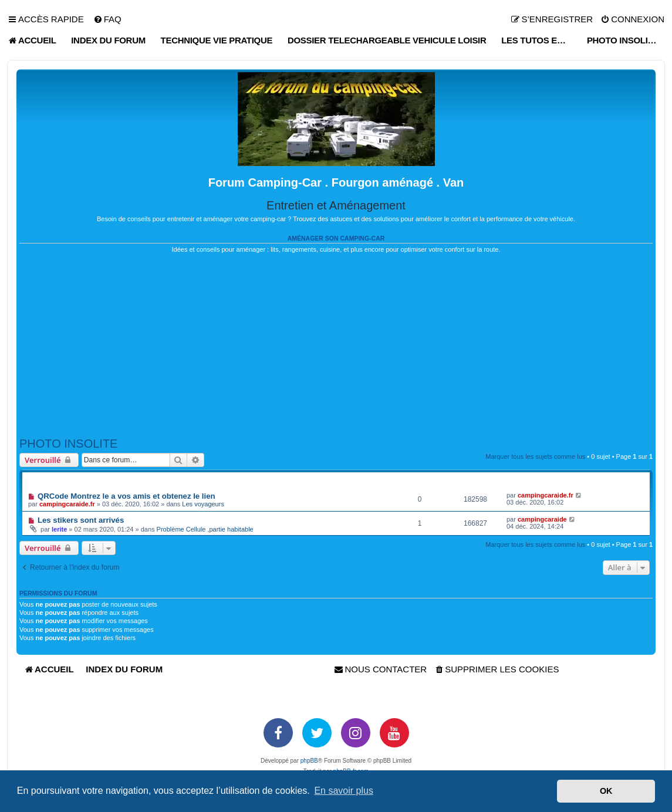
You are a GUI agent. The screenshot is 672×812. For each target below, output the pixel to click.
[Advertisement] (336, 346)
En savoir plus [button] (344, 791)
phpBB (309, 761)
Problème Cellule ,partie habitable (205, 529)
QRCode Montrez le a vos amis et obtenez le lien (126, 496)
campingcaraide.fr (67, 504)
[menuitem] (107, 19)
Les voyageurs (203, 504)
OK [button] (606, 791)
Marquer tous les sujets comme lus (535, 456)
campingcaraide (542, 519)
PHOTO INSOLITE (68, 444)
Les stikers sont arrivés (81, 520)
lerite (59, 529)
